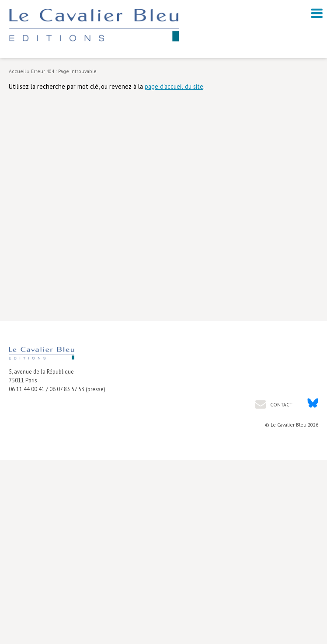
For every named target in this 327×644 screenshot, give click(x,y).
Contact (281, 404)
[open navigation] (317, 13)
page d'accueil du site (174, 86)
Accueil (17, 71)
